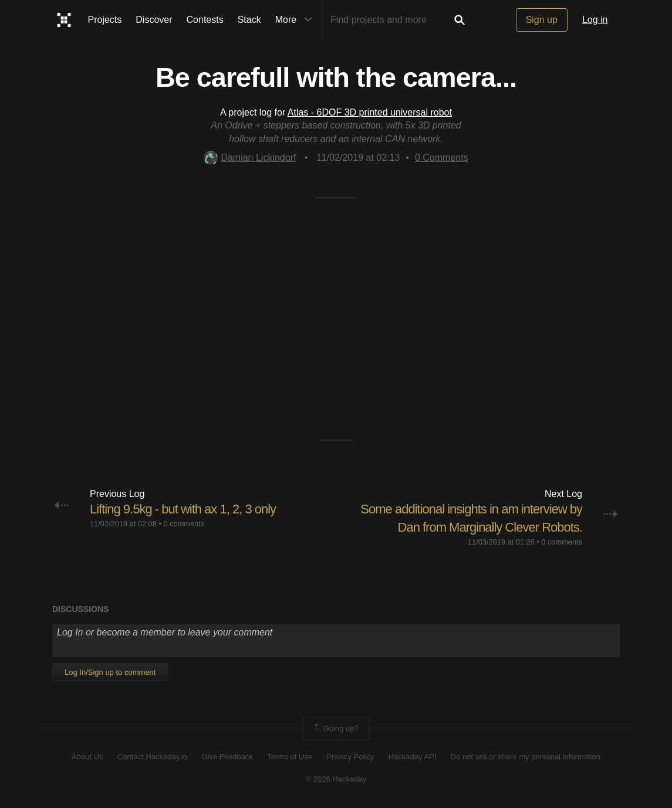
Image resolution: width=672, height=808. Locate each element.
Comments (442, 158)
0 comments (184, 524)
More (296, 20)
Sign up (542, 20)
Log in (595, 20)
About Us (87, 757)
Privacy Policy (350, 757)
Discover (154, 20)
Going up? (335, 729)
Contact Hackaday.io (152, 757)
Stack (249, 20)
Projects (105, 20)
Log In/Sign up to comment (110, 672)
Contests (205, 20)
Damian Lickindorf (250, 158)
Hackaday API (413, 757)
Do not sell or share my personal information (526, 757)
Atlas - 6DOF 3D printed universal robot (370, 112)
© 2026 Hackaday (336, 779)
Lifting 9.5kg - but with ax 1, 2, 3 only (183, 509)
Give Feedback (227, 757)
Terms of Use (290, 757)
